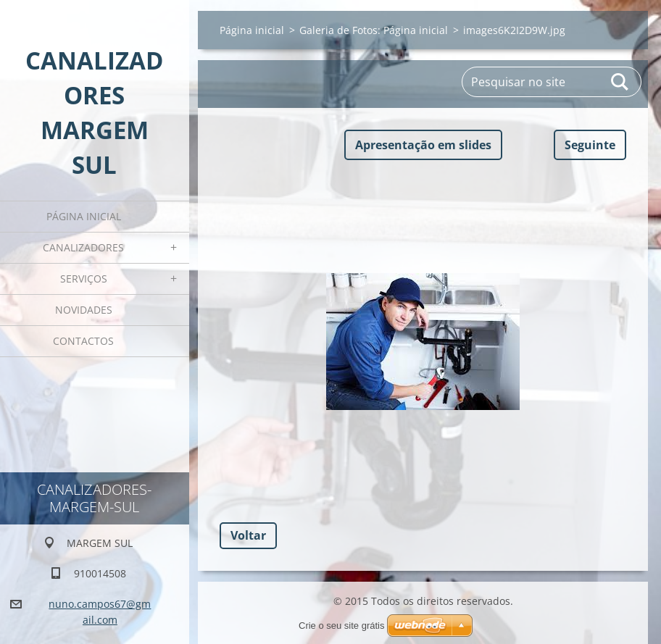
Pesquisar (620, 82)
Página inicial (84, 216)
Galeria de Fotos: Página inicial (374, 30)
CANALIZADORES (83, 247)
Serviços (84, 279)
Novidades (84, 310)
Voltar (248, 535)
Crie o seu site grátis (342, 626)
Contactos (83, 341)
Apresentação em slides (423, 145)
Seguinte (590, 145)
